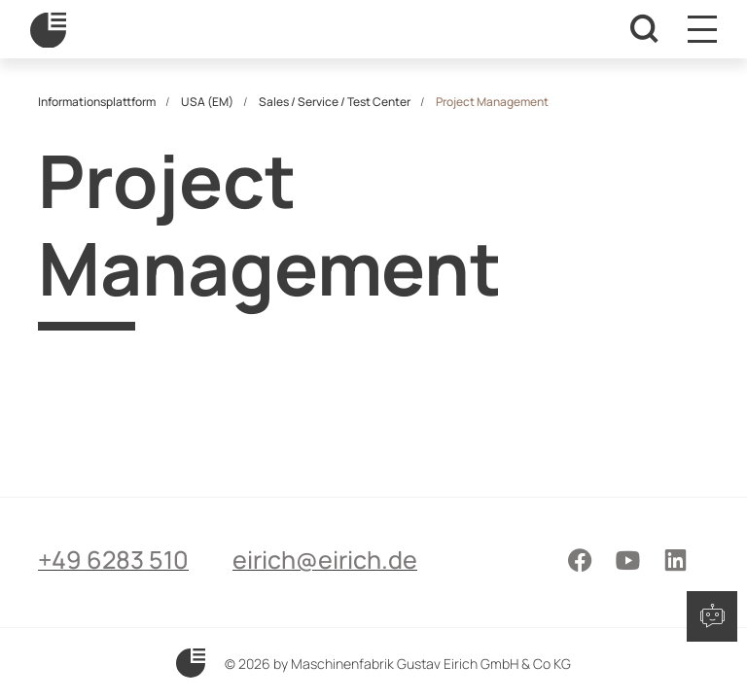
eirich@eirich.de (325, 560)
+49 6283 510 (113, 560)
